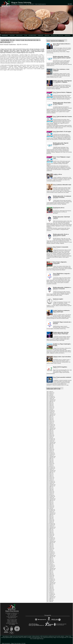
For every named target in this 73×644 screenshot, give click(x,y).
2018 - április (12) (50, 505)
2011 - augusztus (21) (51, 598)
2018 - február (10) (50, 507)
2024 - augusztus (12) (51, 415)
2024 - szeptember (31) (51, 414)
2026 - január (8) (50, 395)
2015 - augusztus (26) (51, 542)
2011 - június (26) (50, 600)
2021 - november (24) (51, 454)
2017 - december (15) (51, 509)
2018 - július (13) (50, 501)
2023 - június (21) (50, 432)
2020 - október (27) (50, 469)
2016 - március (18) (50, 534)
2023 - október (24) (50, 427)
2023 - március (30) (50, 435)
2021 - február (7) (50, 465)
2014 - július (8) (50, 558)
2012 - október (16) (50, 581)
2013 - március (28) (50, 575)
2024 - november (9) (51, 412)
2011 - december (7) (50, 593)
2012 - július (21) (50, 585)
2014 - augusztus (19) (51, 557)
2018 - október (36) (50, 498)
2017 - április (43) (50, 519)
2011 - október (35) (50, 596)
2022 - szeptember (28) (51, 442)
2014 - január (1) (50, 564)
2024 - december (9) (51, 410)
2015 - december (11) (51, 538)
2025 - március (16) (50, 407)
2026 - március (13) (50, 393)
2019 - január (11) (50, 494)
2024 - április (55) (50, 420)
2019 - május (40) (50, 489)
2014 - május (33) (50, 560)
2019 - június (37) (50, 488)
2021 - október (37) (50, 455)
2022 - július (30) (50, 445)
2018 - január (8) (50, 508)
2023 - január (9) (50, 438)
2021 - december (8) (51, 453)
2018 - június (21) (50, 502)
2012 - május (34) (50, 587)
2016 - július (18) (50, 530)
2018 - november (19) (51, 497)
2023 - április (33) (50, 434)
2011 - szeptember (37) (51, 597)
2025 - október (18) (50, 399)
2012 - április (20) (50, 588)
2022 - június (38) (50, 446)
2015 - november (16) (51, 539)
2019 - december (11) (51, 481)
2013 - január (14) (50, 578)
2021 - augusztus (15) (51, 458)
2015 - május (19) (50, 546)
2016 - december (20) (51, 524)
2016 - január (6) (50, 537)
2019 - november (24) (51, 482)
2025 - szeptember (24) (51, 400)
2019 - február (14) (50, 493)
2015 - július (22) (50, 544)
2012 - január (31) (50, 592)
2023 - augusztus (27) (51, 429)
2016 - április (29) (50, 533)
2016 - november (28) (51, 525)
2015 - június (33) (50, 545)
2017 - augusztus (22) (51, 514)
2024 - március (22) (50, 421)
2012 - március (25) (50, 590)
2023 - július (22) (50, 431)
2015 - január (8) (50, 551)
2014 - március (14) (50, 563)
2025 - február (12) (50, 408)
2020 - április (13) (50, 476)
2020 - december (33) (51, 467)
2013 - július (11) (50, 571)
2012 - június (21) (50, 586)
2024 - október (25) (50, 413)
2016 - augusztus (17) (51, 528)
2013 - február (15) (50, 577)
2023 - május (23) (50, 433)
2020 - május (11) (50, 475)
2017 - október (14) (50, 512)
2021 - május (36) (50, 461)
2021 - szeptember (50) (51, 456)
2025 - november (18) (51, 398)
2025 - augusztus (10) (51, 401)
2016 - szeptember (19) (51, 527)
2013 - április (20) (50, 574)
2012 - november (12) (51, 580)
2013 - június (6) (50, 572)
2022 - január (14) (50, 452)
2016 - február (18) (50, 535)
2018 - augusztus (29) (51, 500)
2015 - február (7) (50, 550)
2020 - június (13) (50, 474)
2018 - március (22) (50, 506)
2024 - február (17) (50, 422)
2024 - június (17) (50, 418)
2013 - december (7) (51, 565)
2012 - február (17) (50, 591)
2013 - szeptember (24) (51, 568)
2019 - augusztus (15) (51, 486)
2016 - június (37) (50, 531)
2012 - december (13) (51, 579)
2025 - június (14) (50, 403)
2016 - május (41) (50, 532)
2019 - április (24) (50, 491)
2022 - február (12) (50, 451)
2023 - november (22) (51, 426)
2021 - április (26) (50, 462)
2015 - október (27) (50, 540)
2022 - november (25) (51, 440)
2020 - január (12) (50, 480)
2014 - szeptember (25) (51, 555)
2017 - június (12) (50, 517)
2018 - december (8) (51, 495)
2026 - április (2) (50, 392)
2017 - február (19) (50, 521)
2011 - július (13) (50, 599)
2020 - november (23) (51, 468)
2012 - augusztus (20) (51, 584)
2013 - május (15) (50, 573)
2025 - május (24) (50, 405)
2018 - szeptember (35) (51, 499)
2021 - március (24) (50, 464)
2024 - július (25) (50, 416)
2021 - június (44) (50, 460)
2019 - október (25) (50, 484)
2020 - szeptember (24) (51, 471)
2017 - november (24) (51, 511)
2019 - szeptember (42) (51, 485)
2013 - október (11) (50, 567)
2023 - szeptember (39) (51, 428)
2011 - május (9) (50, 601)
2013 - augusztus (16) (51, 570)
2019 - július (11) (50, 487)
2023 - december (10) (51, 425)
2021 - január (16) (50, 466)
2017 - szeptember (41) (51, 513)
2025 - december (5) (51, 396)
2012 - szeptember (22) (51, 583)
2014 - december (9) (51, 552)
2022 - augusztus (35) (51, 443)
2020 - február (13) (50, 479)
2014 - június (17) (50, 559)
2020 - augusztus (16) (51, 472)
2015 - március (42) (50, 548)
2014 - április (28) (50, 561)
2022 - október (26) (50, 441)
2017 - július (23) (50, 515)
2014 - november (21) (51, 553)
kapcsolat (68, 35)
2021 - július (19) (50, 459)
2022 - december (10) (51, 439)
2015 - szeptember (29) (51, 541)
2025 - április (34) (50, 406)
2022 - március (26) (50, 449)
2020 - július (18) (50, 473)
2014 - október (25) (50, 554)
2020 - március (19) (50, 478)
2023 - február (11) (50, 436)
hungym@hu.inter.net (12, 618)
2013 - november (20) (51, 566)
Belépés (70, 4)
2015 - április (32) (50, 547)
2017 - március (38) (50, 520)
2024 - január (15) (50, 423)
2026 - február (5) (50, 394)
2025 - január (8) (50, 409)
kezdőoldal (5, 35)
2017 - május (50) (50, 518)
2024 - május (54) (50, 419)
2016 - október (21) (50, 526)
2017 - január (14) (50, 522)
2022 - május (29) (50, 447)
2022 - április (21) (50, 448)
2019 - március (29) (50, 492)
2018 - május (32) (50, 504)
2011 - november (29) (51, 594)
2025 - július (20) (50, 402)
